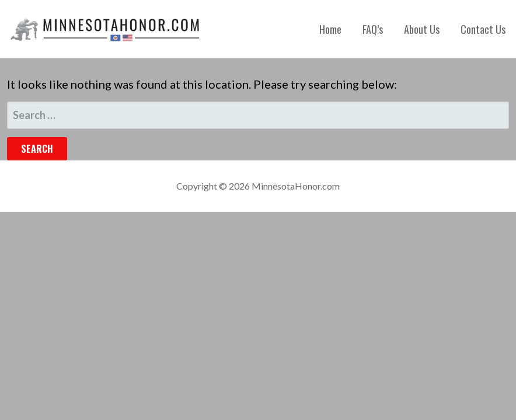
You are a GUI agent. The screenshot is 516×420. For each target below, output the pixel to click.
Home (330, 29)
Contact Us (483, 29)
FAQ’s (373, 29)
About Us (422, 29)
